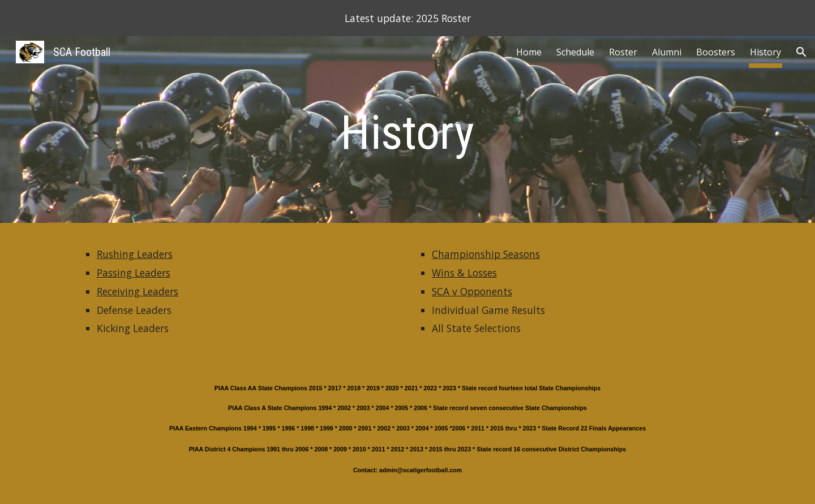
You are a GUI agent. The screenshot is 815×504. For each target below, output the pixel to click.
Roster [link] (623, 52)
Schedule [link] (575, 52)
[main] (407, 133)
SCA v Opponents (472, 291)
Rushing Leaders (135, 254)
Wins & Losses (464, 273)
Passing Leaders (134, 273)
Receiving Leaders (138, 291)
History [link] (765, 52)
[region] (407, 18)
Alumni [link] (667, 52)
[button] (801, 52)
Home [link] (529, 52)
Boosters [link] (716, 52)
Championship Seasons (486, 254)
